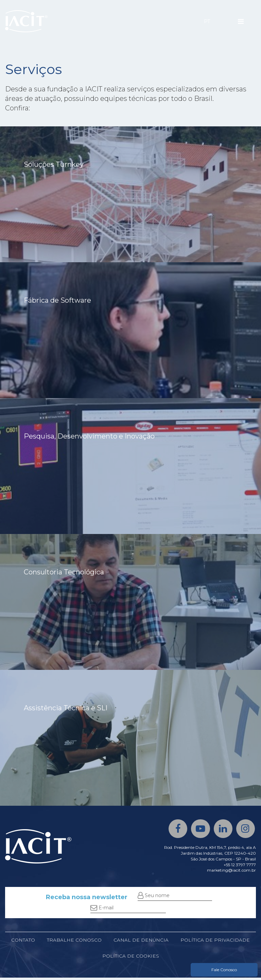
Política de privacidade (215, 942)
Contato (23, 942)
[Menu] (241, 21)
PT (207, 21)
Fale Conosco (224, 970)
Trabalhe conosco (74, 942)
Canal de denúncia (141, 942)
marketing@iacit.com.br (231, 872)
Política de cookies (131, 958)
